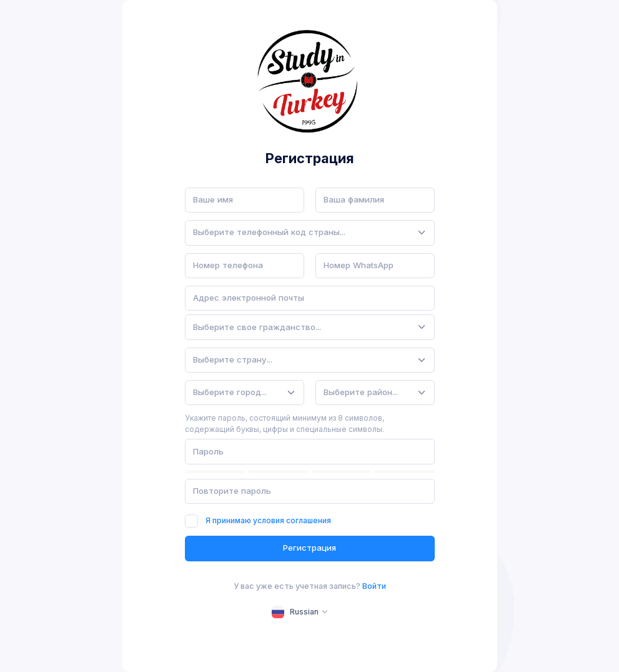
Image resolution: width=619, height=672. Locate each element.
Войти (374, 586)
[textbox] (269, 233)
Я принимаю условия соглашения (268, 520)
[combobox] (310, 233)
